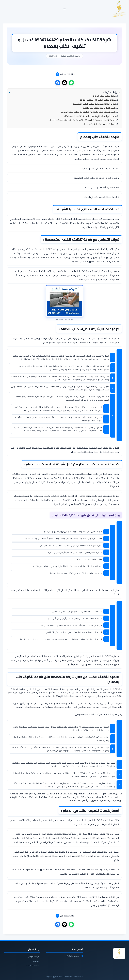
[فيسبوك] (58, 83)
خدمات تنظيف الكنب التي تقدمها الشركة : (97, 100)
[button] (64, 92)
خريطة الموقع (34, 957)
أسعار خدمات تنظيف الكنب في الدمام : (99, 124)
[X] (64, 83)
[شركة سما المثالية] (119, 953)
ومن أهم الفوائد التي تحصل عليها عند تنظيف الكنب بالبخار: (90, 116)
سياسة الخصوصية (32, 965)
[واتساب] (71, 83)
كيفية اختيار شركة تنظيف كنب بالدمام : (99, 108)
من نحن (36, 961)
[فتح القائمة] (65, 9)
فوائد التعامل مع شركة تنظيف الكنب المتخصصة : (94, 104)
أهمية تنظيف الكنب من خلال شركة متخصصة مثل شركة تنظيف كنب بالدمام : (82, 120)
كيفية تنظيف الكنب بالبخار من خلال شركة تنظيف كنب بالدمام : (88, 112)
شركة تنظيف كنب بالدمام (104, 96)
